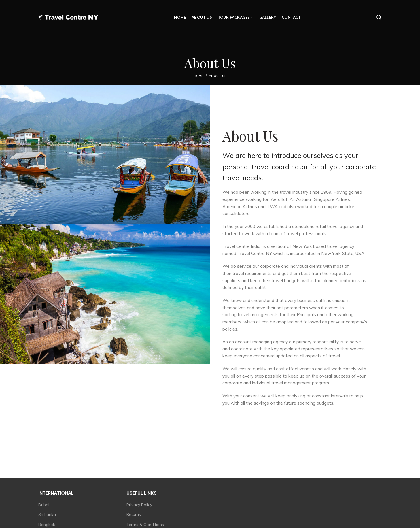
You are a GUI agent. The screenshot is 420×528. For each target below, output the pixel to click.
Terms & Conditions (145, 525)
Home (198, 76)
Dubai (44, 505)
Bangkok (47, 525)
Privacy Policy (139, 505)
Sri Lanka (47, 514)
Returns (134, 514)
